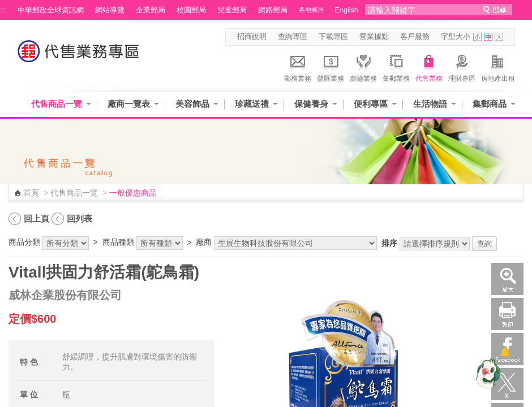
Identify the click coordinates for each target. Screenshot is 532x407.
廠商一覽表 (129, 104)
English (347, 10)
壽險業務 (363, 67)
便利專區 (371, 104)
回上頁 (37, 218)
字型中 (488, 37)
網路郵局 (273, 10)
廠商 (204, 242)
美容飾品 (192, 104)
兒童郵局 (232, 10)
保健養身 (311, 104)
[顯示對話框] (505, 352)
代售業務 (429, 67)
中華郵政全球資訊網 (51, 10)
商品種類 (118, 242)
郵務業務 (298, 67)
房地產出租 (498, 67)
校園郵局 (191, 10)
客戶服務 (415, 37)
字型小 (477, 37)
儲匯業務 (331, 67)
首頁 (31, 193)
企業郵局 (151, 10)
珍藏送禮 (252, 104)
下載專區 (333, 37)
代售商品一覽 (57, 104)
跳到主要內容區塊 (6, 6)
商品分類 (24, 242)
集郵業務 (396, 67)
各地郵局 (311, 10)
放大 (507, 279)
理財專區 (462, 67)
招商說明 (252, 37)
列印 (507, 314)
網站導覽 (110, 10)
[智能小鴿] (487, 373)
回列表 (80, 218)
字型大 (499, 37)
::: (3, 10)
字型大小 (456, 37)
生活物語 (430, 104)
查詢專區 (293, 37)
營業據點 (374, 37)
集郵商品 (490, 104)
